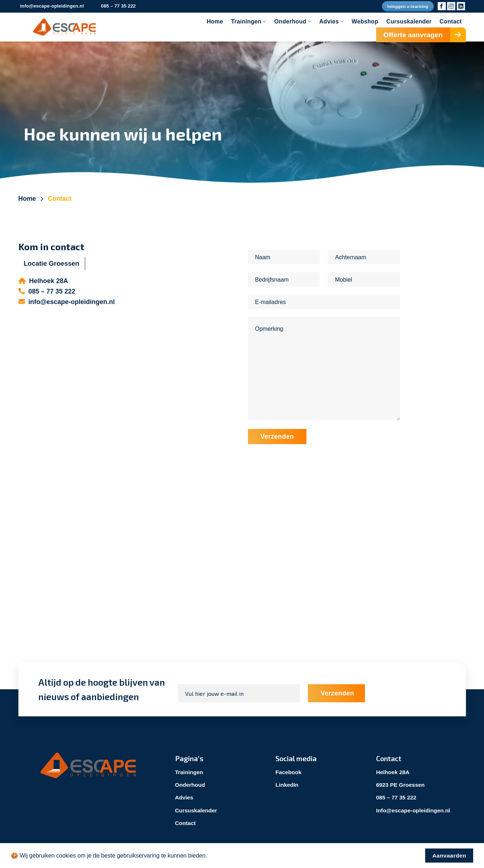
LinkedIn (287, 785)
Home (215, 21)
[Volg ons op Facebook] (442, 6)
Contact (451, 21)
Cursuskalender (409, 21)
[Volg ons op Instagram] (451, 6)
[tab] (52, 264)
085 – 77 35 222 (397, 797)
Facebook (289, 772)
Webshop (365, 21)
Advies (331, 21)
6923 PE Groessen (401, 785)
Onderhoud (293, 21)
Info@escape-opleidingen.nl (415, 810)
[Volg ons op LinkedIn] (461, 6)
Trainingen (249, 21)
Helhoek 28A (393, 772)
